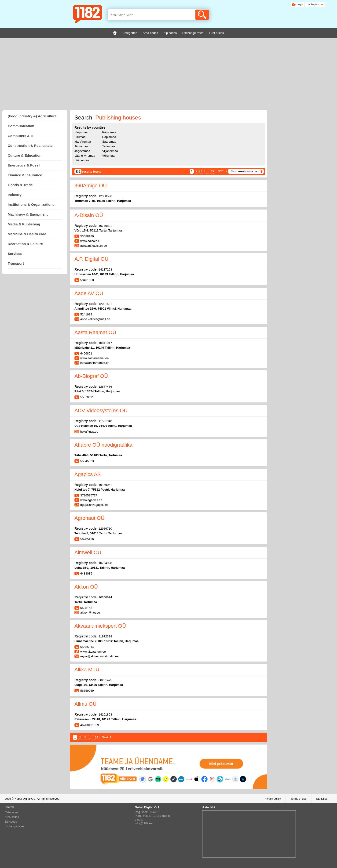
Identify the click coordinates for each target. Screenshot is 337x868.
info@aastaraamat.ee (95, 363)
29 (213, 171)
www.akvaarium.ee (93, 652)
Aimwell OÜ (88, 552)
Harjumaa (81, 132)
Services (15, 254)
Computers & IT (21, 136)
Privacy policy (272, 799)
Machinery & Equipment (28, 214)
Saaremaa (109, 142)
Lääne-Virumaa (85, 156)
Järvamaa (81, 146)
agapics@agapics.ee (94, 505)
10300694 (105, 597)
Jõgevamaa (82, 151)
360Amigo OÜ (91, 186)
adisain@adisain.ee (94, 246)
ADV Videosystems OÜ (101, 410)
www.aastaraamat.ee (94, 358)
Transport (16, 263)
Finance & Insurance (25, 175)
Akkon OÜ (86, 587)
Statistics (322, 799)
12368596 (105, 196)
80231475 (105, 680)
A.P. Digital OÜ (91, 259)
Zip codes (11, 822)
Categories (11, 812)
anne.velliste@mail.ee (95, 319)
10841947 (105, 343)
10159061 (105, 485)
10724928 (105, 563)
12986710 (105, 529)
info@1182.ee (144, 823)
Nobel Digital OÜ (25, 799)
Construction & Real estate (30, 146)
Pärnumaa (109, 132)
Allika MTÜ (87, 670)
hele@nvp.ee (89, 432)
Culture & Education (25, 155)
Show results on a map (245, 171)
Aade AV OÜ (89, 293)
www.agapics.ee (91, 500)
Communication (21, 126)
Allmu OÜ (85, 704)
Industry (15, 195)
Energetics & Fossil (24, 165)
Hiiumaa (80, 137)
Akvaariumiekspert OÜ (100, 626)
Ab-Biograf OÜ (91, 376)
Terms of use (299, 799)
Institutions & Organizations (31, 204)
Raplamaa (109, 137)
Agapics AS (88, 474)
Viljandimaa (110, 151)
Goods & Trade (20, 185)
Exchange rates (14, 826)
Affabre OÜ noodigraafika (103, 445)
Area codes (12, 817)
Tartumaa (109, 146)
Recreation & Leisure (25, 244)
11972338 (105, 636)
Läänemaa (82, 160)
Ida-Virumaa (83, 142)
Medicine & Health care (27, 234)
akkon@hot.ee (90, 613)
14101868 (105, 714)
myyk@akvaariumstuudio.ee (99, 656)
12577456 (105, 387)
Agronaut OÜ (89, 518)
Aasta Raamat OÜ (95, 332)
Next (221, 171)
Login (300, 4)
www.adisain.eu (91, 241)
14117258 (105, 269)
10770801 (105, 226)
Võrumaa (108, 156)
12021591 (105, 304)
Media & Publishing (24, 224)
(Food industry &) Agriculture (32, 116)
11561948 (105, 421)
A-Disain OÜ (89, 215)
